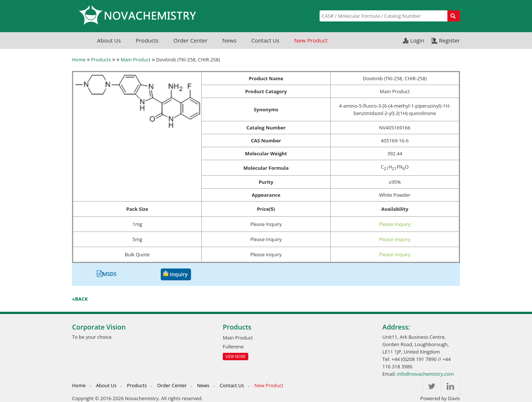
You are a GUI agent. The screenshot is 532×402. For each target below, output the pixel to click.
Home (79, 60)
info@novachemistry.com (426, 374)
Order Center (190, 40)
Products (147, 40)
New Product (311, 40)
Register (449, 40)
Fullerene (233, 347)
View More (236, 357)
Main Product (135, 60)
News (230, 40)
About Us (109, 40)
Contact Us (265, 40)
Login (417, 40)
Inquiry (179, 274)
